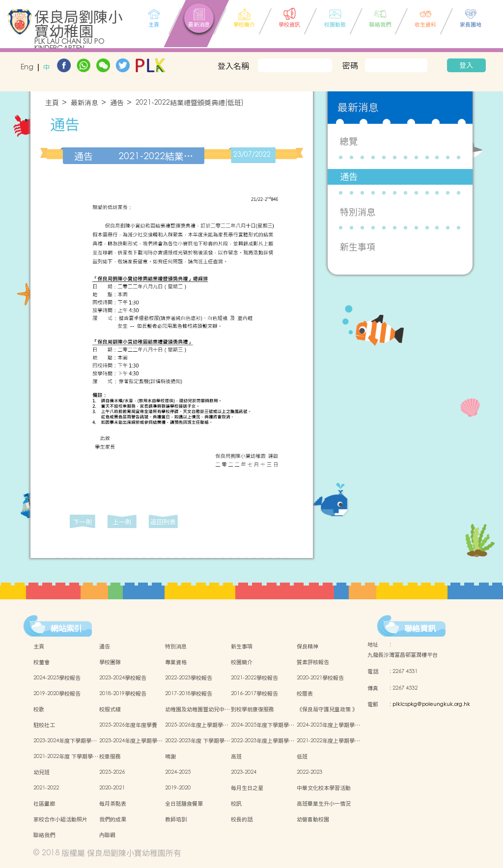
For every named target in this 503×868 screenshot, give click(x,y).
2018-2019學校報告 (123, 694)
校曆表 (305, 694)
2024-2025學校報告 (57, 678)
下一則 (83, 522)
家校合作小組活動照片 (60, 819)
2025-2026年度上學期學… (197, 725)
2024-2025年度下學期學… (263, 725)
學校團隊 (110, 662)
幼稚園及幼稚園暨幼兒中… (197, 709)
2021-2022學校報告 (254, 678)
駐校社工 (44, 725)
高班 (236, 756)
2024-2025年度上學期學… (328, 725)
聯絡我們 (44, 835)
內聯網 (107, 835)
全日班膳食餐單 (184, 804)
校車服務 (110, 756)
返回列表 (163, 522)
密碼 (350, 65)
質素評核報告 (313, 662)
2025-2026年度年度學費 (128, 725)
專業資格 (176, 662)
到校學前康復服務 (252, 709)
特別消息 (358, 212)
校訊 (236, 804)
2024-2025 (178, 772)
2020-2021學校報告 (320, 678)
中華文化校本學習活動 (324, 788)
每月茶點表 (113, 804)
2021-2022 (46, 788)
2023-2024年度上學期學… (131, 741)
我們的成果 (113, 819)
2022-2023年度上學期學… (263, 741)
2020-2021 (112, 788)
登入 (466, 65)
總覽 (349, 141)
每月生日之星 (247, 788)
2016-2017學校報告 (254, 694)
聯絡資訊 (420, 628)
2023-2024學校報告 (123, 678)
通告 (117, 103)
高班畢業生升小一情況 (324, 804)
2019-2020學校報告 (57, 694)
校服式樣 (110, 709)
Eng (27, 68)
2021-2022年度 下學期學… (66, 756)
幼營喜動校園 (313, 819)
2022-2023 (309, 772)
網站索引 (66, 628)
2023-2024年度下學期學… (65, 741)
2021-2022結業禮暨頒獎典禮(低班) (190, 103)
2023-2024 (244, 772)
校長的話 (242, 819)
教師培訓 (176, 819)
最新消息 (84, 103)
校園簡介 (242, 662)
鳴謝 (170, 756)
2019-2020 (178, 788)
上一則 (122, 522)
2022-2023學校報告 (189, 678)
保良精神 (307, 646)
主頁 (52, 103)
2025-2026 (112, 772)
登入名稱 (233, 66)
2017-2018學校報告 (189, 694)
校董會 (42, 662)
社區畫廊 (44, 804)
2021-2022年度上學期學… (328, 741)
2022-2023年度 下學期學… (197, 741)
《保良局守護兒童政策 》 (327, 709)
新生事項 (358, 247)
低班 (302, 756)
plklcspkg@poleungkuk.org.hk (431, 704)
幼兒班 (42, 772)
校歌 (39, 709)
